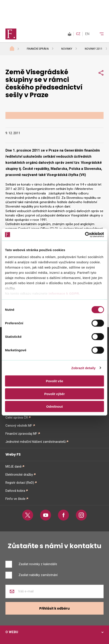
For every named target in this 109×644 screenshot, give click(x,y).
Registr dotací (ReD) (20, 483)
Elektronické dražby (19, 475)
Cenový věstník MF (19, 426)
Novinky (67, 49)
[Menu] (99, 34)
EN (87, 34)
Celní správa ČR (17, 418)
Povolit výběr (54, 394)
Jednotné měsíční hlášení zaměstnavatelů (36, 442)
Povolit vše (54, 381)
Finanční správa (38, 49)
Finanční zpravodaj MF (21, 434)
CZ (78, 34)
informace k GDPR (63, 293)
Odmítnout (54, 407)
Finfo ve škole (15, 499)
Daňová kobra (15, 491)
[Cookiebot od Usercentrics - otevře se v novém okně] (85, 235)
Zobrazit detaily (83, 368)
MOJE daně (14, 467)
